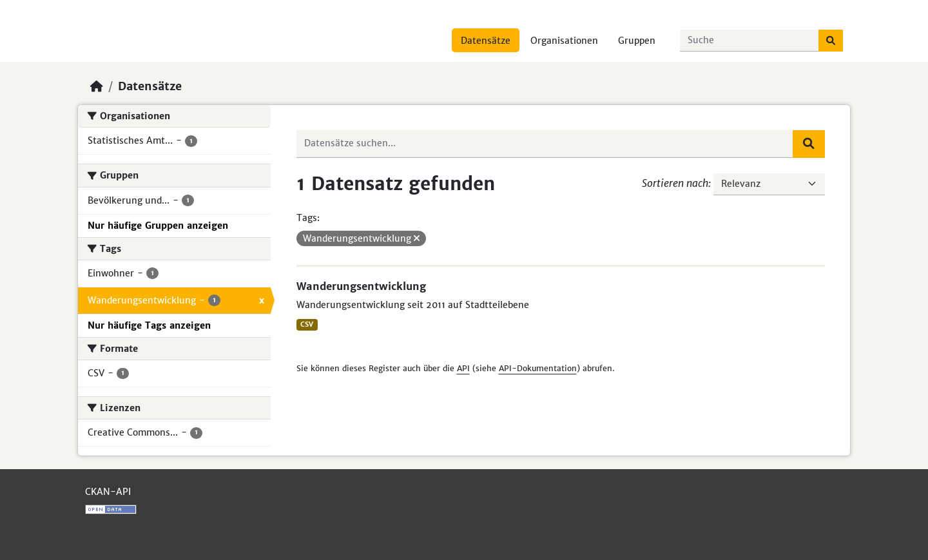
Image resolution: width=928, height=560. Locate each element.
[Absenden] (831, 41)
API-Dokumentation (538, 368)
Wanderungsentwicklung (361, 286)
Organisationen (564, 41)
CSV (307, 324)
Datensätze (486, 41)
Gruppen (637, 41)
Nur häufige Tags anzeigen (149, 325)
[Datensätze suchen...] (749, 41)
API (463, 368)
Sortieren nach (675, 183)
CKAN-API (108, 492)
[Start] (97, 86)
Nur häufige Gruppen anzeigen (158, 226)
